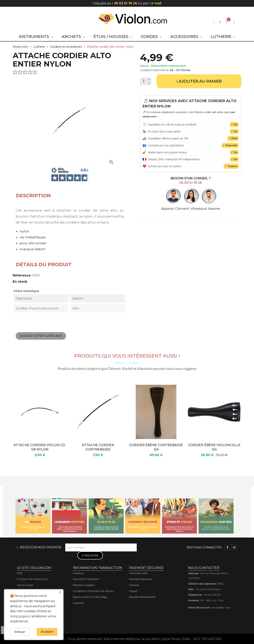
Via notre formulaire (208, 589)
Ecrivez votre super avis (41, 336)
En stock (20, 282)
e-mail (156, 3)
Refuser (20, 632)
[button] (220, 22)
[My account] (234, 22)
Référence (22, 275)
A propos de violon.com (32, 579)
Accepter (47, 632)
